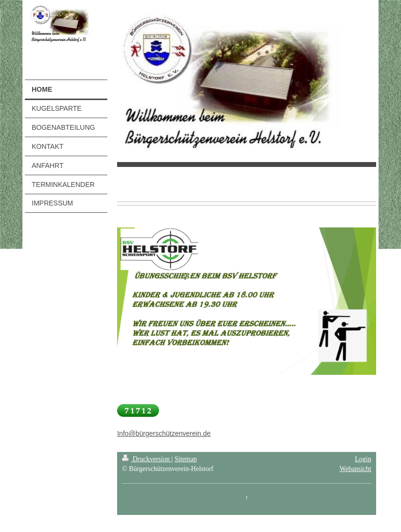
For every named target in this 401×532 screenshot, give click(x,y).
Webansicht (355, 469)
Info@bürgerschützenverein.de (164, 433)
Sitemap (186, 459)
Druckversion (147, 459)
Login (363, 459)
